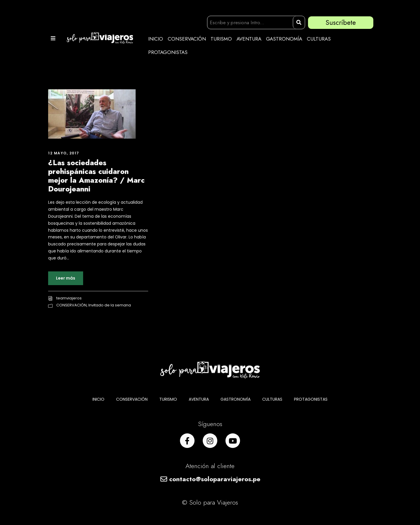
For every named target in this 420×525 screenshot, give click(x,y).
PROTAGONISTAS (168, 52)
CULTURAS (319, 39)
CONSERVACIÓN (187, 39)
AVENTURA (249, 39)
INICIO (156, 39)
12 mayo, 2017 (64, 153)
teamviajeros (69, 298)
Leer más (66, 278)
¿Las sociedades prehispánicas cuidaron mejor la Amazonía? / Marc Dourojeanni (96, 176)
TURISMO (221, 39)
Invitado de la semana (110, 305)
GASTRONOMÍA (284, 39)
